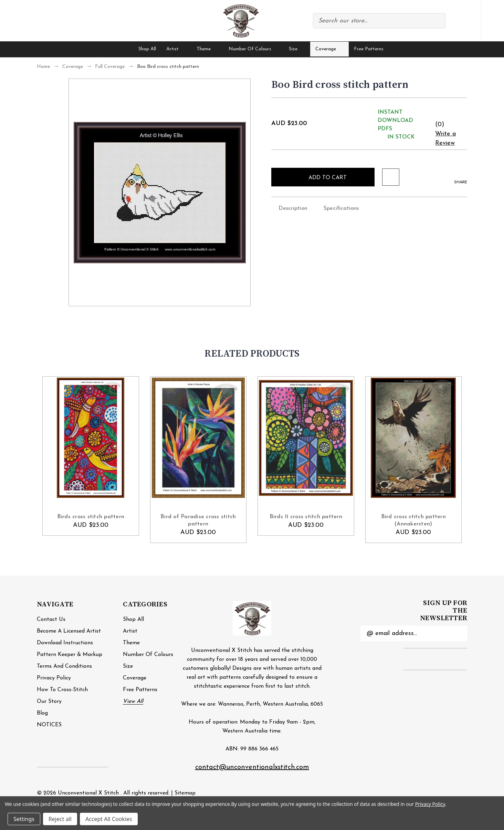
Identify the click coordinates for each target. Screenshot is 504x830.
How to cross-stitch (62, 690)
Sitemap (185, 793)
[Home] (124, 49)
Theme (207, 49)
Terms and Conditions (64, 666)
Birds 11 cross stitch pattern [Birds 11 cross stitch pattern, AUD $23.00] (306, 517)
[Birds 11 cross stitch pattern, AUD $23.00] (306, 438)
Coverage (329, 49)
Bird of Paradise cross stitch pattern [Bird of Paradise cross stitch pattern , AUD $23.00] (198, 520)
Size (297, 49)
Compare (454, 21)
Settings (24, 819)
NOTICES (49, 725)
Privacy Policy (54, 678)
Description (289, 208)
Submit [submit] (458, 633)
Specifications (338, 208)
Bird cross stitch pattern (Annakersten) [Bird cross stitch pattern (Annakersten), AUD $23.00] (413, 520)
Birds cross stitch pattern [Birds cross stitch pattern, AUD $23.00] (91, 517)
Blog (42, 713)
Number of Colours (254, 49)
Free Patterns (369, 49)
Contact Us (51, 619)
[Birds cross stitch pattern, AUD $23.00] (91, 438)
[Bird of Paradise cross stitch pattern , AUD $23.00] (198, 438)
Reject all (60, 819)
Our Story (49, 701)
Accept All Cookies (109, 819)
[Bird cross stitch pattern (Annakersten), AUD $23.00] (414, 438)
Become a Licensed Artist (69, 631)
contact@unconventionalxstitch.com (252, 767)
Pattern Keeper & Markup (70, 655)
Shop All (147, 49)
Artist (176, 49)
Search (437, 21)
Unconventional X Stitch (88, 793)
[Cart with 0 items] (493, 21)
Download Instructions (65, 643)
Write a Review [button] (445, 139)
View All (133, 701)
